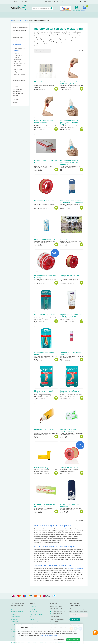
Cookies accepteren (73, 640)
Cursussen (17, 99)
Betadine (80, 569)
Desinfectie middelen (17, 60)
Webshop (33, 607)
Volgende (81, 51)
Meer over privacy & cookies (49, 635)
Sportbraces (62, 15)
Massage (43, 15)
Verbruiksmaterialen (32, 15)
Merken (32, 609)
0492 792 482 (85, 2)
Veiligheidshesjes (19, 72)
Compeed (71, 569)
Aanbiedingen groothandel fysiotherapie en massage (19, 93)
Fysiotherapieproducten (17, 15)
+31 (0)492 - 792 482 (58, 611)
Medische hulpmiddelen (18, 69)
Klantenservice (35, 622)
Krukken (16, 103)
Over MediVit (34, 612)
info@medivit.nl (56, 613)
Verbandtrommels (20, 48)
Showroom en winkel (37, 614)
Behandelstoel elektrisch (18, 85)
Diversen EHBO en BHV (19, 75)
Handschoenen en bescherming (20, 65)
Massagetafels (52, 15)
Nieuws (32, 619)
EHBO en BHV (71, 15)
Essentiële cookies (59, 640)
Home (12, 20)
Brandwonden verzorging (18, 56)
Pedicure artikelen (82, 15)
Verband (17, 53)
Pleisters (26, 20)
